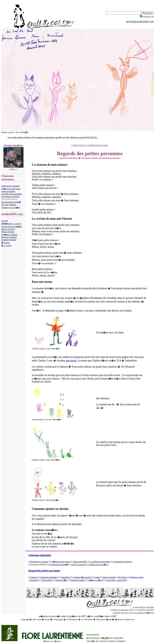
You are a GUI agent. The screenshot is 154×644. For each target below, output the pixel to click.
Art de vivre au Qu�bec (12, 226)
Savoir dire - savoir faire (116, 580)
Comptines (65, 577)
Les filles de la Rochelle (11, 194)
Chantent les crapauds (10, 186)
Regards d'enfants (9, 240)
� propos (5, 243)
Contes (97, 577)
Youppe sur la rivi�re (11, 207)
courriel (40, 519)
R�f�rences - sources (11, 224)
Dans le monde (109, 577)
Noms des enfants (78, 580)
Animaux (33, 577)
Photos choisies (8, 232)
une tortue (71, 361)
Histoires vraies (136, 577)
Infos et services (8, 229)
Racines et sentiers (9, 237)
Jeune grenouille (8, 191)
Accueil (5, 221)
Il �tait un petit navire (11, 189)
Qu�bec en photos (9, 235)
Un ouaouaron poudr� (11, 202)
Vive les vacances (9, 205)
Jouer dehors (47, 580)
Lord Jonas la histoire (10, 196)
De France (122, 577)
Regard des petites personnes (44, 571)
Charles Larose (38, 349)
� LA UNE (6, 245)
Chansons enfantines (40, 555)
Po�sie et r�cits (95, 580)
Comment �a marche (82, 577)
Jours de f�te (61, 580)
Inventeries (34, 580)
